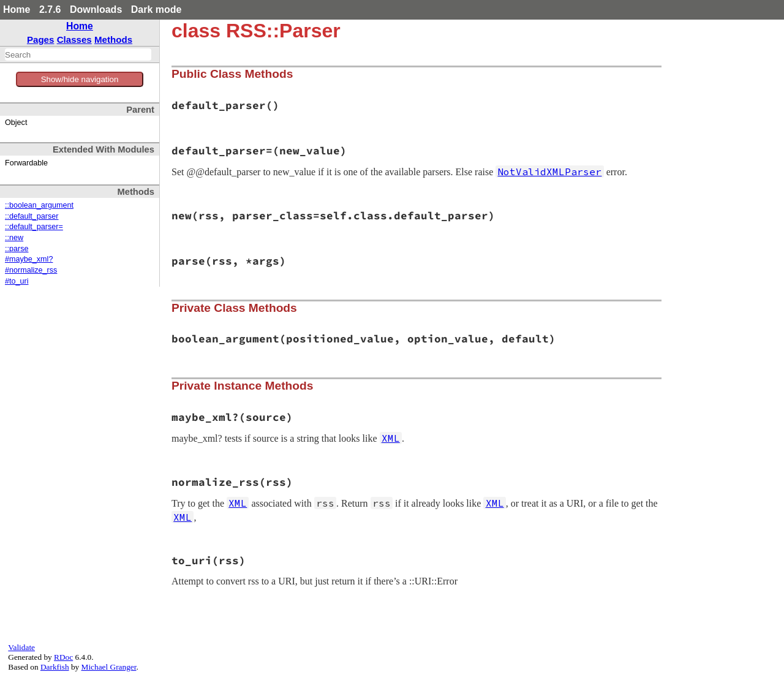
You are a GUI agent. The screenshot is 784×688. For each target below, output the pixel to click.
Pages (41, 40)
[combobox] (78, 55)
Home (17, 9)
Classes (74, 40)
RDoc (63, 657)
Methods (113, 40)
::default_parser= (34, 227)
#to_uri (17, 281)
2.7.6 (50, 9)
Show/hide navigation (80, 79)
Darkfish (55, 667)
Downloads (96, 9)
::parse (17, 249)
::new (14, 238)
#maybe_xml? (29, 259)
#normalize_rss (31, 270)
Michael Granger (109, 667)
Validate (21, 647)
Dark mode (156, 9)
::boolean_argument (39, 205)
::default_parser (32, 216)
